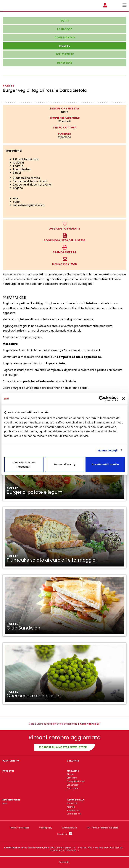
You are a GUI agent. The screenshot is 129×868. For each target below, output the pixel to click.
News (5, 803)
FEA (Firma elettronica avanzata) (103, 828)
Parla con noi (73, 810)
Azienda (71, 807)
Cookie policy (46, 828)
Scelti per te (73, 788)
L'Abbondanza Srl (89, 724)
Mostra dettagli (107, 450)
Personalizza (65, 464)
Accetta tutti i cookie (105, 464)
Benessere (72, 778)
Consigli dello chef (76, 781)
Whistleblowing (70, 828)
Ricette (70, 774)
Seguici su (65, 834)
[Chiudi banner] (123, 398)
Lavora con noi (74, 814)
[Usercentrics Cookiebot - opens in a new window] (102, 398)
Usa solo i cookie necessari (24, 464)
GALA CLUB (72, 803)
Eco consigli (73, 785)
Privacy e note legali (20, 828)
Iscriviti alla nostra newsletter (63, 747)
